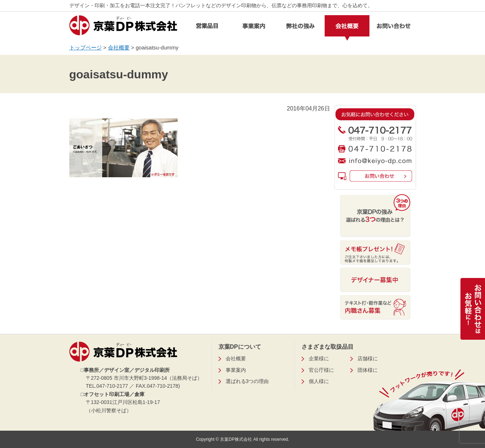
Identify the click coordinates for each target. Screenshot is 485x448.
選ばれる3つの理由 (247, 381)
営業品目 (207, 28)
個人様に (319, 381)
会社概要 (347, 28)
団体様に (368, 370)
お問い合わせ (394, 28)
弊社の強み (300, 28)
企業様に (319, 358)
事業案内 (254, 28)
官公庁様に (321, 370)
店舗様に (368, 358)
